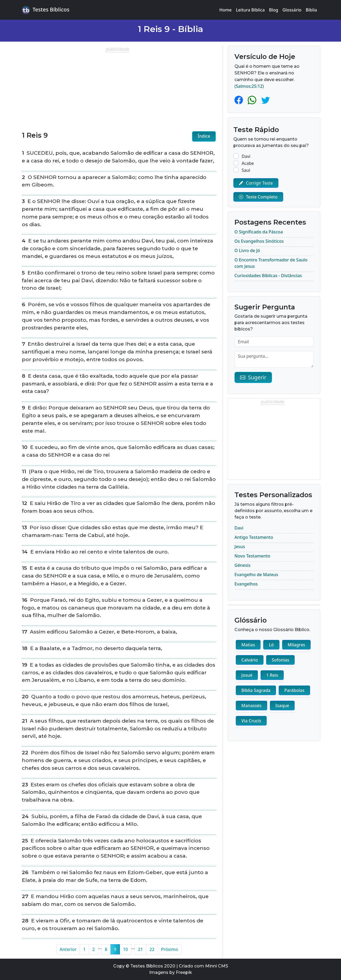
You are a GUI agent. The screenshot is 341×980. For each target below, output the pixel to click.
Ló (271, 645)
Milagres (297, 645)
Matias (248, 645)
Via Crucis (251, 721)
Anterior (68, 949)
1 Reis (272, 675)
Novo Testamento (252, 556)
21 (140, 949)
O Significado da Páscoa (259, 232)
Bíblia (312, 10)
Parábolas (294, 690)
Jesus (240, 547)
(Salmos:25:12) (249, 86)
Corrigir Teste (256, 183)
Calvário (250, 660)
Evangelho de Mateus (256, 575)
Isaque (282, 706)
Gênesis (242, 565)
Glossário (292, 10)
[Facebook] (240, 100)
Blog (274, 10)
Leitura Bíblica (250, 10)
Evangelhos (246, 584)
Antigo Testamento (254, 537)
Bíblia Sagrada (256, 690)
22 (152, 949)
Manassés (251, 706)
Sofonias (280, 660)
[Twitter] (266, 100)
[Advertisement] (119, 90)
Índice (204, 136)
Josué (247, 675)
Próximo (170, 949)
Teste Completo (258, 197)
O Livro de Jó (247, 250)
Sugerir (253, 377)
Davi (239, 528)
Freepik (184, 972)
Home (225, 10)
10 (125, 949)
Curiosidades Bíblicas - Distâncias (268, 276)
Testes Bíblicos (46, 10)
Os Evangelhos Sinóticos (259, 241)
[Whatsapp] (253, 100)
